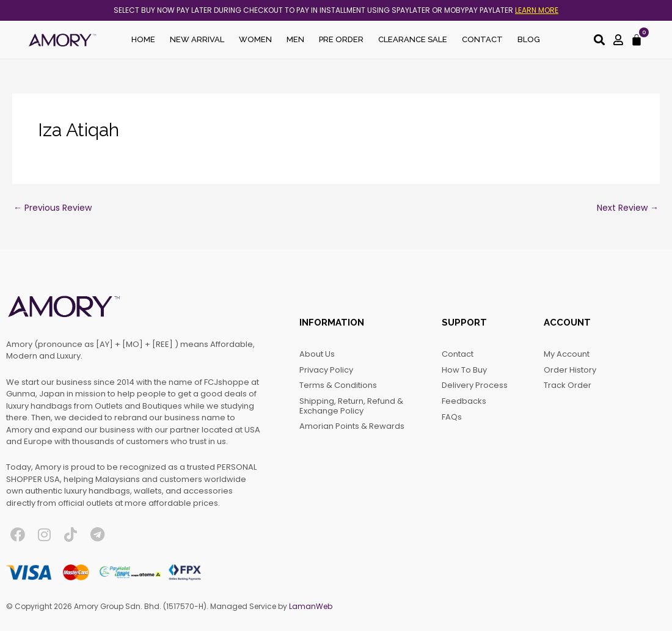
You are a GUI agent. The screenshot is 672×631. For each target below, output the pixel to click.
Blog (529, 39)
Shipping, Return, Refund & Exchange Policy (351, 406)
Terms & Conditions (338, 385)
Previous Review (53, 208)
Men (295, 39)
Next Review (628, 208)
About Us (317, 354)
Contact (482, 39)
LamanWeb (311, 606)
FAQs (452, 417)
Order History (570, 370)
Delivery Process (475, 385)
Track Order (568, 385)
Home (143, 39)
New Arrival (197, 39)
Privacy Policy (326, 370)
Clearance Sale (413, 39)
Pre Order (341, 39)
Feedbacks (464, 401)
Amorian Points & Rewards (352, 426)
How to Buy (464, 370)
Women (255, 39)
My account (567, 354)
